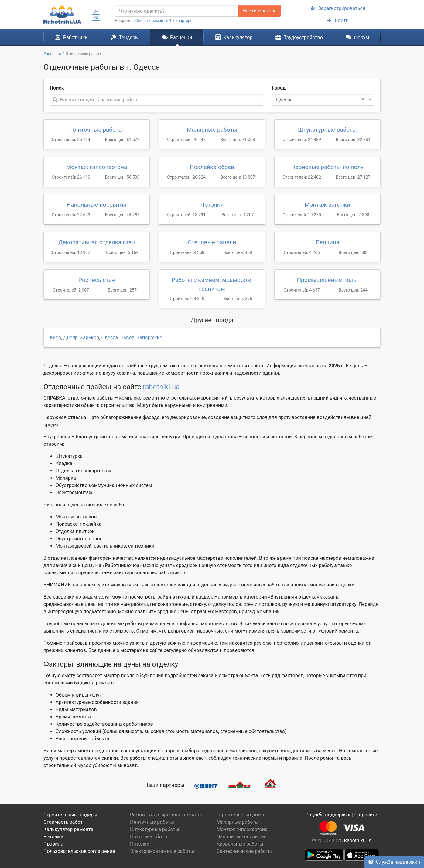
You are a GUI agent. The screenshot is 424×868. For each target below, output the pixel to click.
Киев (55, 338)
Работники (71, 37)
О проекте (366, 815)
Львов (127, 338)
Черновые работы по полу (327, 167)
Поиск (57, 88)
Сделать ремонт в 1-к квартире (164, 20)
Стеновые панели (212, 242)
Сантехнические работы (244, 851)
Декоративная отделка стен (97, 242)
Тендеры (125, 37)
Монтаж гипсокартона (96, 167)
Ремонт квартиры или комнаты (166, 815)
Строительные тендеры (70, 815)
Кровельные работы (240, 844)
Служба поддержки (394, 862)
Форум (357, 37)
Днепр (70, 338)
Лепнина (327, 242)
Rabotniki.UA (358, 841)
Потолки (212, 205)
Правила (53, 844)
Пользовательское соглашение (79, 851)
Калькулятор (234, 37)
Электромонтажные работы (162, 851)
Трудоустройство (299, 37)
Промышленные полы (327, 280)
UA (96, 11)
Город (279, 88)
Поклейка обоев (212, 167)
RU (96, 17)
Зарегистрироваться (338, 8)
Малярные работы (212, 130)
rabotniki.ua (161, 387)
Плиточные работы (97, 130)
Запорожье (149, 338)
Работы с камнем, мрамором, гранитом (212, 284)
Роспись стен (97, 280)
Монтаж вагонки (327, 205)
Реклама (53, 837)
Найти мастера (259, 11)
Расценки (177, 37)
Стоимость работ (63, 822)
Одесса (109, 338)
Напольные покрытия (96, 205)
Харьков (89, 338)
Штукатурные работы (327, 130)
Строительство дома (240, 815)
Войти (338, 20)
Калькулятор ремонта (68, 829)
